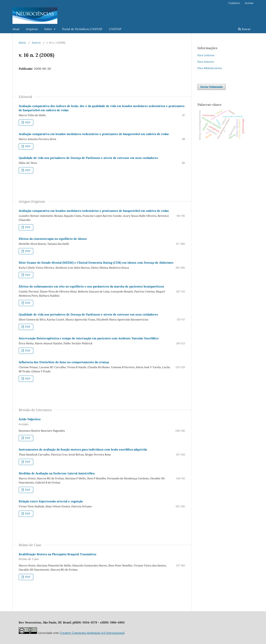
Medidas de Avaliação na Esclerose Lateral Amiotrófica (57, 473)
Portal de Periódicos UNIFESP (82, 29)
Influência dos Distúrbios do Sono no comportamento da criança (64, 362)
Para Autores (206, 62)
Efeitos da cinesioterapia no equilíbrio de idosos (53, 239)
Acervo (36, 43)
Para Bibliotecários (210, 68)
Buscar (244, 29)
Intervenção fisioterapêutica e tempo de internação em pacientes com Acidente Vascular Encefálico (89, 338)
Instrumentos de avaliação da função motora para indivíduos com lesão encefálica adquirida (83, 449)
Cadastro (234, 3)
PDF (27, 122)
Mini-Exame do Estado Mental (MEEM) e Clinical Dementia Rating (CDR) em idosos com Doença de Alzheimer (96, 263)
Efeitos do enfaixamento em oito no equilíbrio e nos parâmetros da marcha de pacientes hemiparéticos (91, 286)
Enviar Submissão (212, 87)
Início (22, 43)
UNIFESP (115, 29)
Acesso (249, 3)
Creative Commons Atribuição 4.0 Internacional (92, 633)
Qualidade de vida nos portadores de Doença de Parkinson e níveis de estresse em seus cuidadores (88, 158)
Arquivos (32, 29)
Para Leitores (206, 55)
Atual (16, 29)
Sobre (49, 29)
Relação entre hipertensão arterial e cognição (51, 501)
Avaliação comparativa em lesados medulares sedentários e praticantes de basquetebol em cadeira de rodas (94, 134)
